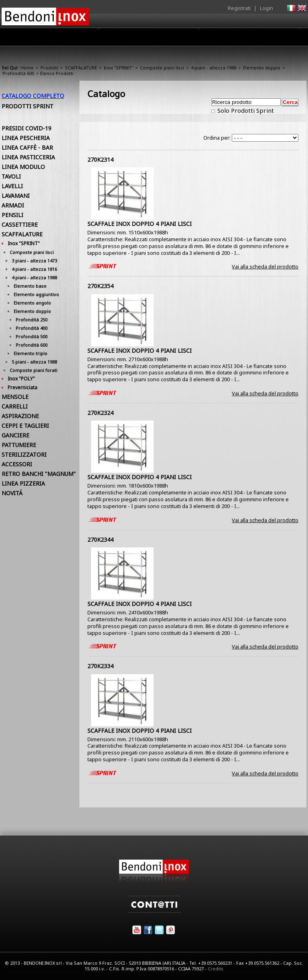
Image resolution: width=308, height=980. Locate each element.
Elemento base (30, 286)
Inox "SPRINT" (119, 68)
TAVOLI (11, 176)
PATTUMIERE (19, 445)
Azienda (95, 39)
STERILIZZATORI (24, 454)
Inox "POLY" (21, 379)
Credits (216, 969)
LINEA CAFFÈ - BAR (27, 147)
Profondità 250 (31, 320)
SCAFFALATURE (81, 68)
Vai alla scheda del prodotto (265, 266)
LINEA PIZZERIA (23, 483)
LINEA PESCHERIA (26, 138)
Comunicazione (225, 39)
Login (266, 8)
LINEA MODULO (23, 167)
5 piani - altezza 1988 (34, 362)
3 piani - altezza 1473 (34, 261)
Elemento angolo (32, 303)
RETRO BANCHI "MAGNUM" (39, 474)
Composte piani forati (33, 370)
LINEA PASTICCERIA (28, 157)
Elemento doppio (262, 68)
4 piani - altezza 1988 (214, 68)
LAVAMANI (16, 196)
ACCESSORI (17, 464)
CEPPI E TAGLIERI (25, 426)
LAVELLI (12, 186)
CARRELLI (15, 406)
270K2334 (100, 666)
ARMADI (13, 205)
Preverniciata (22, 387)
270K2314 (100, 160)
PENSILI (12, 215)
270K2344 (100, 540)
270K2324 (100, 413)
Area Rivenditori (172, 39)
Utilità (265, 39)
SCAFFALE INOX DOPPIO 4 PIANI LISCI (140, 224)
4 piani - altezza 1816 (34, 269)
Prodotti (129, 39)
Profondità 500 (31, 336)
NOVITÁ (12, 493)
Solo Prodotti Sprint (245, 110)
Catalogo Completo (33, 96)
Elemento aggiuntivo (36, 294)
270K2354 (100, 286)
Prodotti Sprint (27, 106)
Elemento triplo (30, 353)
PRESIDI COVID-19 (26, 128)
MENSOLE (15, 397)
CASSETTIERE (20, 225)
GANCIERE (15, 435)
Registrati (239, 8)
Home (65, 37)
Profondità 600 (18, 73)
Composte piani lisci (162, 68)
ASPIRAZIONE (20, 416)
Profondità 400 (31, 328)
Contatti (295, 37)
